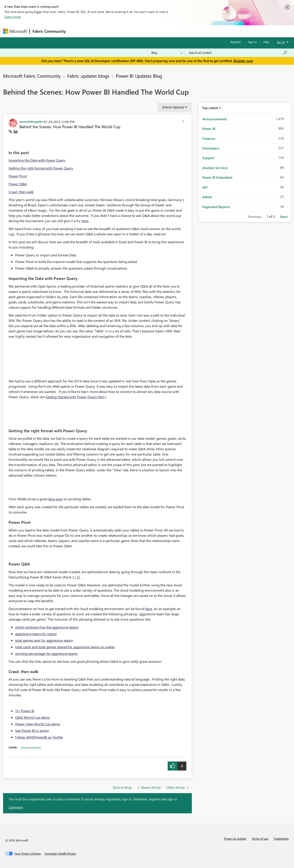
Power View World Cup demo (38, 724)
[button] (183, 122)
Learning (169, 31)
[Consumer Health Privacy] (60, 854)
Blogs (152, 31)
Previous (255, 217)
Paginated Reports (216, 207)
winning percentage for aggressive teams (46, 653)
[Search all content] (238, 53)
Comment (16, 807)
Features (209, 139)
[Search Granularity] (167, 53)
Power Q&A (18, 184)
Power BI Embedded (217, 177)
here (85, 221)
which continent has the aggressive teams (47, 627)
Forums (76, 31)
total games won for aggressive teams (44, 640)
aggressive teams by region (36, 634)
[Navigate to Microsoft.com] (15, 31)
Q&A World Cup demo (33, 717)
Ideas (113, 31)
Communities (133, 31)
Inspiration (95, 31)
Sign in (252, 42)
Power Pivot (18, 176)
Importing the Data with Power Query (37, 160)
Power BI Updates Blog (139, 76)
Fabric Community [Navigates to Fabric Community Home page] (49, 31)
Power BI (209, 129)
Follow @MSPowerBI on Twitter (39, 737)
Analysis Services (215, 168)
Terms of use (260, 838)
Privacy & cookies (235, 838)
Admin (207, 197)
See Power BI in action (32, 730)
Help (266, 42)
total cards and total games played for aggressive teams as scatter (65, 647)
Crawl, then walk (21, 192)
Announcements (31, 747)
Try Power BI (25, 711)
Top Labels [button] (210, 108)
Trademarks (281, 838)
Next (284, 217)
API (205, 187)
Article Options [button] (173, 107)
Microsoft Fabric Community (32, 76)
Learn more (13, 17)
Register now (243, 61)
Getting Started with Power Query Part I (76, 397)
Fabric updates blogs (88, 76)
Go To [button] (281, 42)
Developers (211, 148)
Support (188, 31)
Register (236, 42)
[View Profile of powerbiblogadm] (31, 121)
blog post (55, 499)
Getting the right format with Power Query (41, 168)
